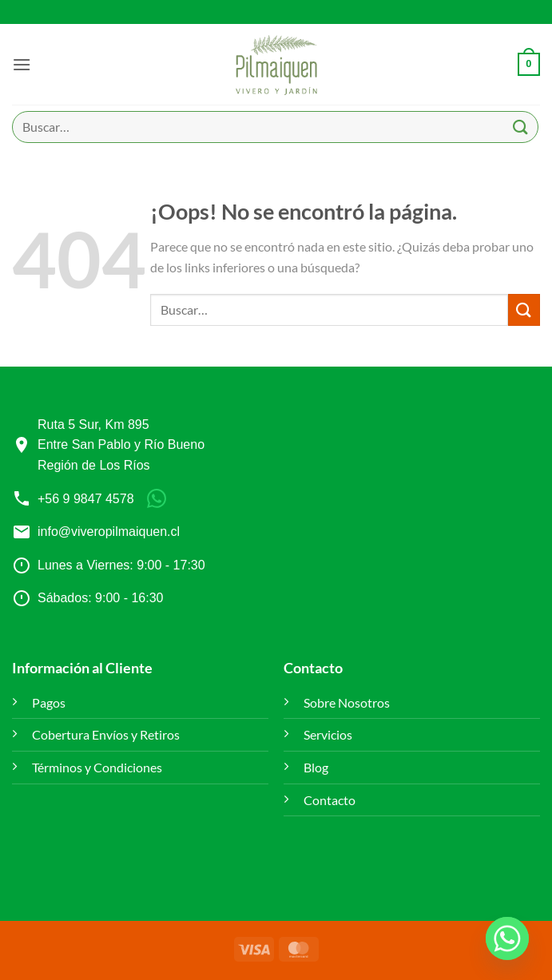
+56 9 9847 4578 (86, 499)
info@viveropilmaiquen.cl (109, 532)
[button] (22, 64)
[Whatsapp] (507, 938)
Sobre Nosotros (347, 702)
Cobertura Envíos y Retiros (106, 734)
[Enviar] (521, 127)
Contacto (330, 800)
